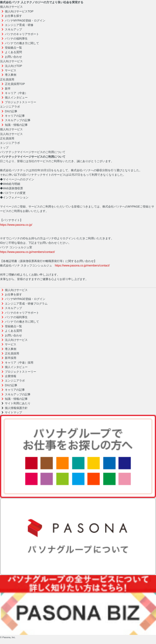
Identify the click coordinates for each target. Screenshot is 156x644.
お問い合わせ (13, 57)
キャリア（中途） (16, 93)
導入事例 (11, 75)
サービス (11, 70)
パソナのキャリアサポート (22, 34)
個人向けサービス (11, 7)
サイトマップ (13, 412)
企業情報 (11, 376)
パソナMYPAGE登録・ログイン (25, 20)
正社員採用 (7, 79)
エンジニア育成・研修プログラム (26, 304)
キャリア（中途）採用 (19, 363)
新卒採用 (11, 358)
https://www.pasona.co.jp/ (16, 225)
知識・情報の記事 (16, 125)
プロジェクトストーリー (21, 102)
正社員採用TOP (15, 84)
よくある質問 (13, 52)
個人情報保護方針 (16, 408)
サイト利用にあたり (18, 403)
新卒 (8, 89)
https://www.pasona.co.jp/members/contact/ (27, 252)
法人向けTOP (14, 66)
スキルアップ (13, 29)
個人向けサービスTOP (19, 11)
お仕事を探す (13, 16)
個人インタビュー (16, 97)
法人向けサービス (11, 61)
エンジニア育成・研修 (19, 25)
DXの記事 (11, 111)
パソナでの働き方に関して (22, 43)
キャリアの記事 (15, 116)
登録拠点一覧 (13, 48)
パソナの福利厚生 (16, 39)
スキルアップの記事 (18, 120)
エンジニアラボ (10, 107)
